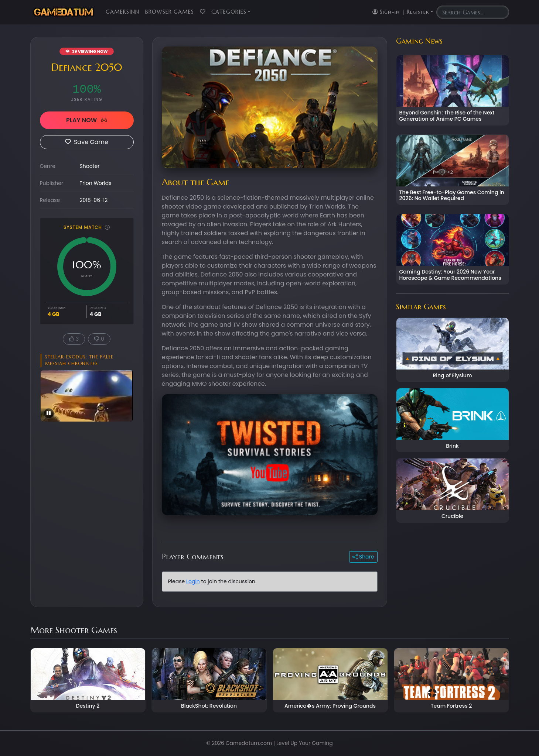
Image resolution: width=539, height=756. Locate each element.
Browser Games (170, 12)
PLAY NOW (87, 120)
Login (193, 581)
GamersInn (122, 12)
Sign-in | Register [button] (401, 12)
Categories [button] (229, 12)
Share (363, 557)
